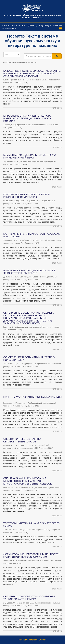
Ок (57, 56)
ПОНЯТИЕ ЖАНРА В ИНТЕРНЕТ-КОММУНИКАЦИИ (32, 397)
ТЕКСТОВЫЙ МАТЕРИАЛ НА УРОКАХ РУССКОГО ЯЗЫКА (32, 525)
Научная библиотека (27, 640)
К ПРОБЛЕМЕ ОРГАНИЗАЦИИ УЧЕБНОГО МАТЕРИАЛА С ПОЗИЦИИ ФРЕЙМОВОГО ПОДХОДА (27, 118)
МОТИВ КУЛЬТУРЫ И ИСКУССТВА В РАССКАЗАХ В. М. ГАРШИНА (32, 235)
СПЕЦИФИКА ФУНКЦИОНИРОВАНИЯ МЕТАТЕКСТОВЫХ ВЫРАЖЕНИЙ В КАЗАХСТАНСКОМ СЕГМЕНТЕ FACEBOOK (28, 481)
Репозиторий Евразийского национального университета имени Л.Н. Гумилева (32, 17)
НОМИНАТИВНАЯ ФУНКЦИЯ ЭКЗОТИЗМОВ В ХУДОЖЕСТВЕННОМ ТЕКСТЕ (29, 272)
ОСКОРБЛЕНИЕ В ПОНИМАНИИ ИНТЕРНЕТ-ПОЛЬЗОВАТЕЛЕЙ (29, 359)
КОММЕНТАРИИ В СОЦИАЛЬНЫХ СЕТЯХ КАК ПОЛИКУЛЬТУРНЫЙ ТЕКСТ (30, 156)
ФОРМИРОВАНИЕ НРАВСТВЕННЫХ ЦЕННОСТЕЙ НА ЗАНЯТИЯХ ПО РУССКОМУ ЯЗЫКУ (32, 556)
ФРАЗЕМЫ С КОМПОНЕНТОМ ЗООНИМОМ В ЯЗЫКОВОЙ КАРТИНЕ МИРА (29, 598)
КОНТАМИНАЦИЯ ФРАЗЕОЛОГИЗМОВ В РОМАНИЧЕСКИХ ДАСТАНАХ (27, 196)
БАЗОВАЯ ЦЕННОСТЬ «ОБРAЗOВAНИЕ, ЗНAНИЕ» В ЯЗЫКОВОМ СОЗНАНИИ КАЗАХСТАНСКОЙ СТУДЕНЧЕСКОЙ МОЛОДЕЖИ (32, 74)
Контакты (43, 640)
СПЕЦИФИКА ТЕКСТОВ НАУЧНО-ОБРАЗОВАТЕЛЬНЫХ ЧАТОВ (22, 440)
